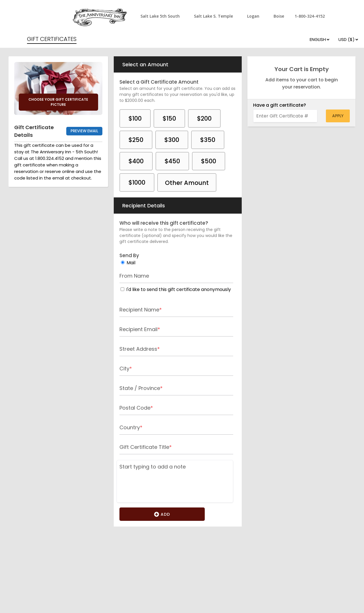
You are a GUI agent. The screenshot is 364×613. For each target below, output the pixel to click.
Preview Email (84, 131)
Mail (131, 263)
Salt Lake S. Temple (213, 16)
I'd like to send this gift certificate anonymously (179, 289)
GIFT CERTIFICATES (52, 39)
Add (162, 514)
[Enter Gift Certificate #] (285, 116)
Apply (338, 116)
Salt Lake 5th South (160, 16)
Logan (253, 16)
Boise (279, 16)
